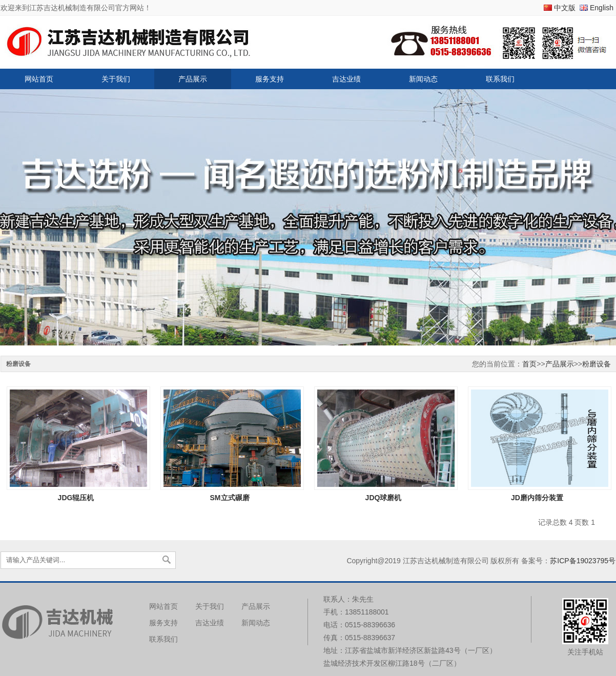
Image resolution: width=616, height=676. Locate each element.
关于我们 (116, 79)
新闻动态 (423, 79)
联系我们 (500, 79)
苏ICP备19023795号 (583, 561)
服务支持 (270, 79)
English (602, 8)
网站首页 (39, 79)
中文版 (565, 8)
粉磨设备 (597, 364)
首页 (529, 364)
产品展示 (193, 79)
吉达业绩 (346, 79)
